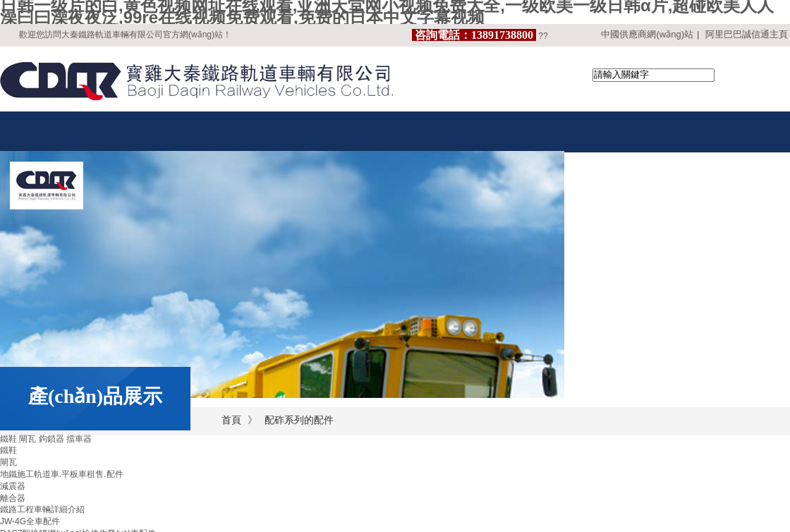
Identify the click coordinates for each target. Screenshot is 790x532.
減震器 (13, 486)
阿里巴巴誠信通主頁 (747, 34)
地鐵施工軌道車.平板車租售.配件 (62, 474)
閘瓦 (8, 462)
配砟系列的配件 (299, 420)
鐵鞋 (8, 450)
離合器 (13, 498)
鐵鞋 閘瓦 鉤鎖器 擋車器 (46, 439)
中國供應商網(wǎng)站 (647, 34)
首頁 (231, 420)
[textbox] (654, 75)
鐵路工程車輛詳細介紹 (42, 509)
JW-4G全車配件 (30, 521)
